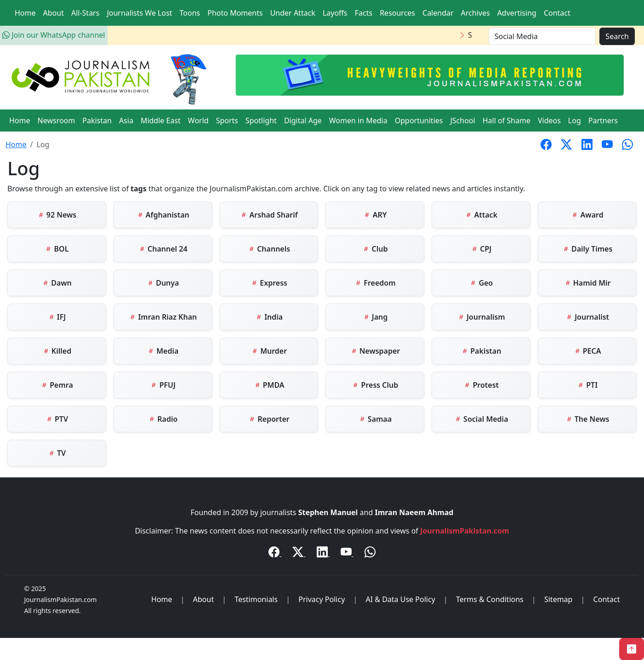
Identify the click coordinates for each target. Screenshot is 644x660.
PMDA (269, 385)
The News (587, 419)
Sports (227, 121)
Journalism (481, 317)
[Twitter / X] (299, 553)
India (269, 317)
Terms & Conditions (490, 599)
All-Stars (85, 13)
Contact (557, 13)
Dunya (163, 283)
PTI (587, 385)
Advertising (517, 13)
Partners (603, 121)
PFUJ (163, 385)
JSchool (462, 121)
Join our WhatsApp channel (54, 35)
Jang (375, 317)
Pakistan (97, 121)
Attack (481, 215)
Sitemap (559, 599)
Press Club (375, 385)
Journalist (587, 317)
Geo (481, 283)
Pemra (57, 385)
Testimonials (256, 599)
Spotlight (261, 121)
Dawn (57, 283)
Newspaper (375, 351)
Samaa (375, 419)
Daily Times (587, 249)
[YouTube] (347, 553)
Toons (190, 13)
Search (617, 36)
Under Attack (293, 13)
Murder (269, 351)
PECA (587, 351)
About (54, 13)
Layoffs (335, 13)
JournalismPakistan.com (465, 531)
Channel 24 (163, 249)
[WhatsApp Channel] (370, 553)
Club (375, 249)
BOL (57, 249)
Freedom (375, 283)
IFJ (57, 317)
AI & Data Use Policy (400, 599)
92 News (57, 215)
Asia (126, 121)
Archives (476, 13)
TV (57, 453)
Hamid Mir (587, 283)
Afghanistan (163, 215)
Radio (163, 419)
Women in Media (358, 121)
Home (25, 13)
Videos (549, 121)
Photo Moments (235, 13)
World (198, 121)
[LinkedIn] (323, 553)
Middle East (161, 121)
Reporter (269, 419)
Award (587, 215)
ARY (375, 215)
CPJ (481, 249)
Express (269, 283)
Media (163, 351)
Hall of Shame (507, 121)
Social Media (481, 419)
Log (575, 121)
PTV (57, 419)
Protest (481, 385)
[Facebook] (275, 553)
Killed (57, 351)
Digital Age (303, 121)
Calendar (438, 13)
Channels (269, 249)
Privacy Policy (322, 599)
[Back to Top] (632, 649)
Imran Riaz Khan (163, 317)
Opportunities (419, 121)
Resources (397, 13)
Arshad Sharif (269, 215)
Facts (364, 13)
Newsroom (57, 121)
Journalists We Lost (139, 13)
